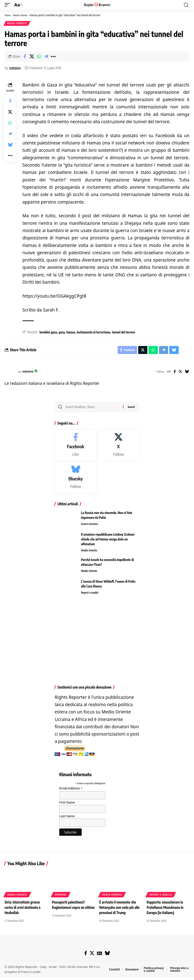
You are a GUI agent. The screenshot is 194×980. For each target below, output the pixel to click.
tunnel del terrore (123, 333)
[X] (180, 373)
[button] (8, 5)
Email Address (71, 791)
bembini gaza (48, 333)
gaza (62, 333)
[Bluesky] (187, 373)
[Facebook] (174, 373)
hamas (71, 333)
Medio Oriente (22, 15)
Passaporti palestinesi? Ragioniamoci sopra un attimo (69, 910)
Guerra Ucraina (90, 527)
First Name (67, 805)
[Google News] (100, 956)
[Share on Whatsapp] (39, 57)
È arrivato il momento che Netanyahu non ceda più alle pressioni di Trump (120, 910)
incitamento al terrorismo (93, 333)
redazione (16, 68)
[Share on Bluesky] (10, 145)
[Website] (167, 373)
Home (8, 15)
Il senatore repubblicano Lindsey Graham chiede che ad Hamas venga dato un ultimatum (108, 542)
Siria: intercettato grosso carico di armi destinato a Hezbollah (23, 910)
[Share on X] (32, 57)
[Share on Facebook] (25, 57)
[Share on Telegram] (46, 57)
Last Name (67, 819)
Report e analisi (90, 596)
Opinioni (61, 897)
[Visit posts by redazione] (10, 373)
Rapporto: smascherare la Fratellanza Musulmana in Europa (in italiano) (166, 910)
